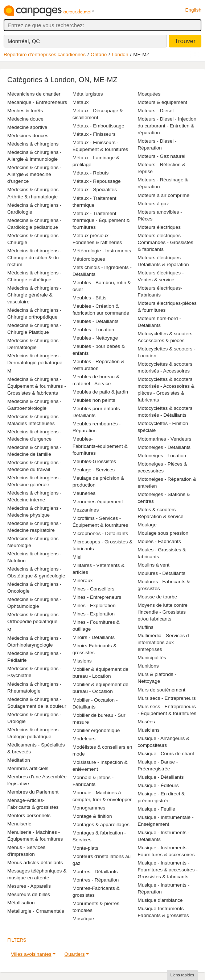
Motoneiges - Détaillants (164, 447)
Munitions (148, 666)
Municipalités (152, 658)
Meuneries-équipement (98, 502)
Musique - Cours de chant (166, 754)
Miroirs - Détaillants (94, 637)
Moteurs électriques (159, 227)
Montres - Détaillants (95, 872)
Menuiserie (19, 824)
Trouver (185, 41)
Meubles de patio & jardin (100, 392)
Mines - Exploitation (94, 605)
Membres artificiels (28, 768)
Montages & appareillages (101, 825)
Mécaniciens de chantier (34, 94)
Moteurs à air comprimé (163, 195)
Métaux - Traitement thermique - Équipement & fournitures (101, 220)
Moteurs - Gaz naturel (161, 156)
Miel (77, 557)
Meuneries (84, 493)
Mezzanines (86, 510)
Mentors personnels (29, 815)
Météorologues (89, 259)
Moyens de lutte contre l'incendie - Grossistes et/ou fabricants (163, 612)
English (193, 10)
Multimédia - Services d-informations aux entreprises (164, 642)
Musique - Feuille (156, 809)
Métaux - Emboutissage (99, 126)
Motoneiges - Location (162, 456)
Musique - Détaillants (161, 777)
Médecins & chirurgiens (33, 144)
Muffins (145, 627)
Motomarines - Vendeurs (164, 439)
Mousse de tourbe (157, 597)
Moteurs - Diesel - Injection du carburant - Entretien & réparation (167, 126)
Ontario (99, 54)
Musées (146, 722)
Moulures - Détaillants (161, 573)
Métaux (81, 102)
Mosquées (149, 94)
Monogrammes (89, 808)
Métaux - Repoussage (97, 181)
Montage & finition (92, 816)
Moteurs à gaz (153, 204)
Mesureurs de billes (29, 894)
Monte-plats (85, 848)
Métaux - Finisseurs (94, 134)
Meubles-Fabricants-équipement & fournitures (100, 446)
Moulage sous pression (163, 533)
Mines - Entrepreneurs (97, 597)
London (120, 54)
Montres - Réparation (96, 880)
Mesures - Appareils (29, 886)
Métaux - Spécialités (95, 190)
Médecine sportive (27, 127)
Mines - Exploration (94, 614)
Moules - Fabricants (159, 541)
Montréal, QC (24, 41)
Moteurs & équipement (162, 102)
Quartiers (75, 954)
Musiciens (148, 730)
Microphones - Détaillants (100, 533)
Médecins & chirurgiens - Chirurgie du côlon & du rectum (34, 258)
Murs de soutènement (161, 690)
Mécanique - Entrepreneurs (37, 102)
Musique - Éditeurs (158, 785)
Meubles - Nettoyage (95, 338)
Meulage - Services (94, 470)
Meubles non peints (94, 400)
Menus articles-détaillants (35, 863)
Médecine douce (25, 119)
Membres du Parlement (33, 792)
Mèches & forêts (25, 111)
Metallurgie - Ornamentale (36, 911)
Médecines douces (28, 136)
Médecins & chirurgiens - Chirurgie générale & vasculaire (34, 295)
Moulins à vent (153, 565)
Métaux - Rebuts (91, 173)
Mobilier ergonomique (96, 730)
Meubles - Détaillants (96, 321)
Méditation (19, 760)
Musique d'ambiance (160, 900)
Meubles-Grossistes (94, 461)
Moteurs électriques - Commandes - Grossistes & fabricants (165, 242)
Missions (82, 661)
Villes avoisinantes (31, 954)
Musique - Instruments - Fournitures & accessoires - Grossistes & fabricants (167, 870)
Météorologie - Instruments (102, 251)
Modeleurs (84, 739)
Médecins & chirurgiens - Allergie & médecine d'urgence (34, 174)
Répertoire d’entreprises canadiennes (45, 54)
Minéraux (83, 581)
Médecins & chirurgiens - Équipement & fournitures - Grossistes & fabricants (37, 386)
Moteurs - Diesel (155, 111)
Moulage (147, 525)
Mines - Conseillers (94, 589)
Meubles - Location (93, 330)
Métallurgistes (88, 94)
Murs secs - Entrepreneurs (167, 698)
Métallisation (21, 903)
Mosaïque (83, 919)
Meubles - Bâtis (90, 298)
